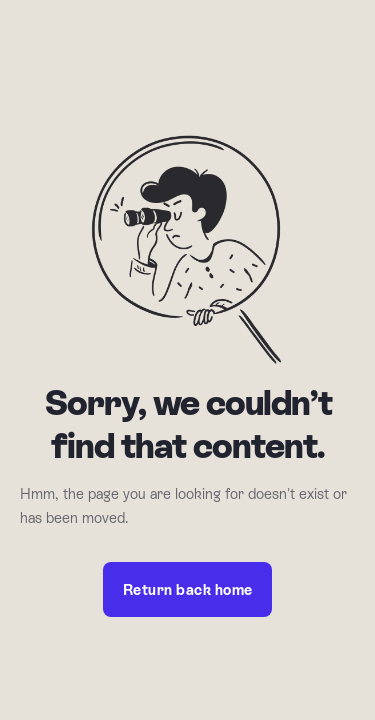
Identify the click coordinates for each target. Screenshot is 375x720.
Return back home (188, 590)
